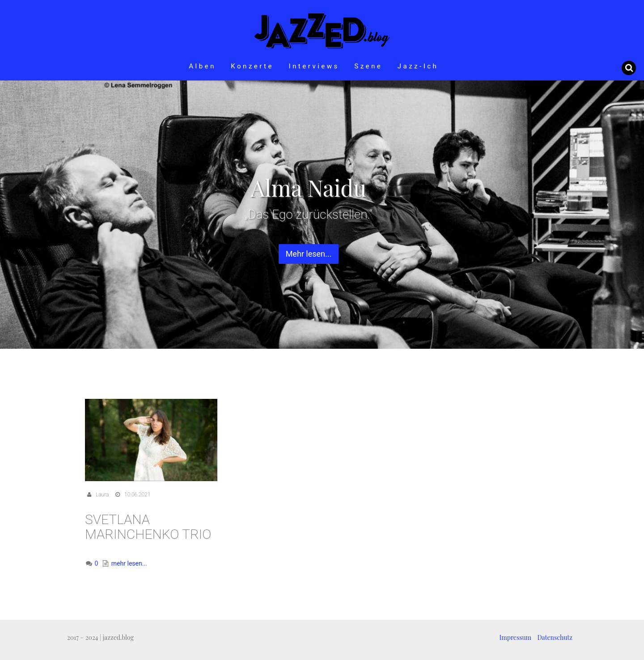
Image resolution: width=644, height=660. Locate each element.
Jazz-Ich (418, 66)
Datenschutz (555, 637)
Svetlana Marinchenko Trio (148, 527)
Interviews (314, 66)
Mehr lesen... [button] (309, 254)
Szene (368, 66)
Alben (202, 66)
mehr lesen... (129, 563)
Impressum (515, 637)
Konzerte (252, 66)
